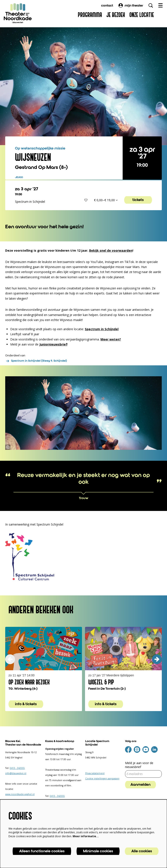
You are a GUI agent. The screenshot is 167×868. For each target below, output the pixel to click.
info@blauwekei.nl (16, 773)
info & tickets (26, 704)
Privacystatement (95, 773)
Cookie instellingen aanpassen (102, 779)
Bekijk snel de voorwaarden (111, 250)
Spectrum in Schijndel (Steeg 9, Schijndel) (36, 361)
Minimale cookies (98, 851)
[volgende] (157, 659)
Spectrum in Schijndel (102, 329)
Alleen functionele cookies (42, 851)
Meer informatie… (86, 836)
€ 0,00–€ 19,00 (106, 200)
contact (107, 5)
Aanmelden (140, 785)
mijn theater (131, 5)
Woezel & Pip (101, 682)
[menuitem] (90, 15)
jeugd (19, 178)
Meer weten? (111, 339)
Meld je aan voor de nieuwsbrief (139, 765)
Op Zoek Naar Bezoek (29, 682)
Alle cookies (142, 851)
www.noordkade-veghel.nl (20, 794)
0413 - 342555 (17, 768)
